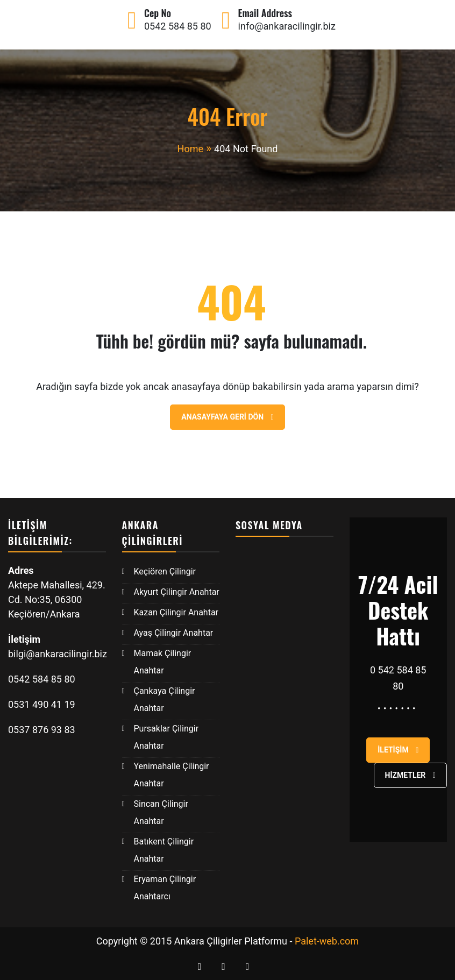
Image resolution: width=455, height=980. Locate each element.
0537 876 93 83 (42, 730)
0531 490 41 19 (43, 704)
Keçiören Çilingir (165, 571)
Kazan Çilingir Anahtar (176, 612)
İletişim (398, 750)
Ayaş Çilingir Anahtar (174, 633)
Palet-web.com (327, 941)
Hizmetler (410, 775)
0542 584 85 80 (178, 26)
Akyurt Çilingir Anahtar (177, 592)
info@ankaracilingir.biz (287, 26)
